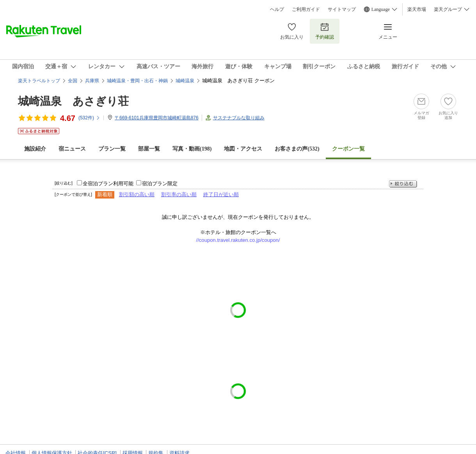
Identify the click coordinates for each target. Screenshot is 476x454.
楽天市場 (417, 9)
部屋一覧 (149, 149)
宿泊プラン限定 (160, 184)
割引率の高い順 (179, 194)
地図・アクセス (243, 149)
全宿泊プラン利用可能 (108, 184)
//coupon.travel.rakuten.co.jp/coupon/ (238, 240)
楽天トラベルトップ (39, 81)
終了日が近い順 (221, 194)
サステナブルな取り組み (239, 118)
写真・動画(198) (192, 149)
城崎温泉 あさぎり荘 (73, 101)
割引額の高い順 (137, 194)
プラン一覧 (112, 149)
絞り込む (403, 184)
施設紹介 (35, 149)
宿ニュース (72, 149)
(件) (89, 118)
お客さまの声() (297, 149)
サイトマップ (342, 9)
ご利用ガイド (306, 9)
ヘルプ (277, 9)
